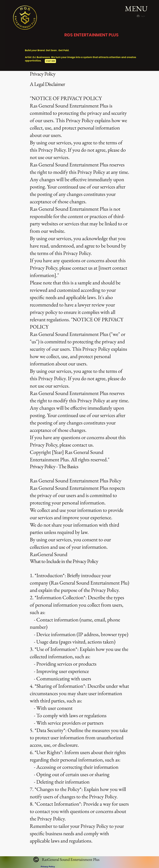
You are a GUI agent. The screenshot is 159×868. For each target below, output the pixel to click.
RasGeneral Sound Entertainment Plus (70, 859)
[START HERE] (50, 61)
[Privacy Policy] (48, 867)
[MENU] (136, 8)
